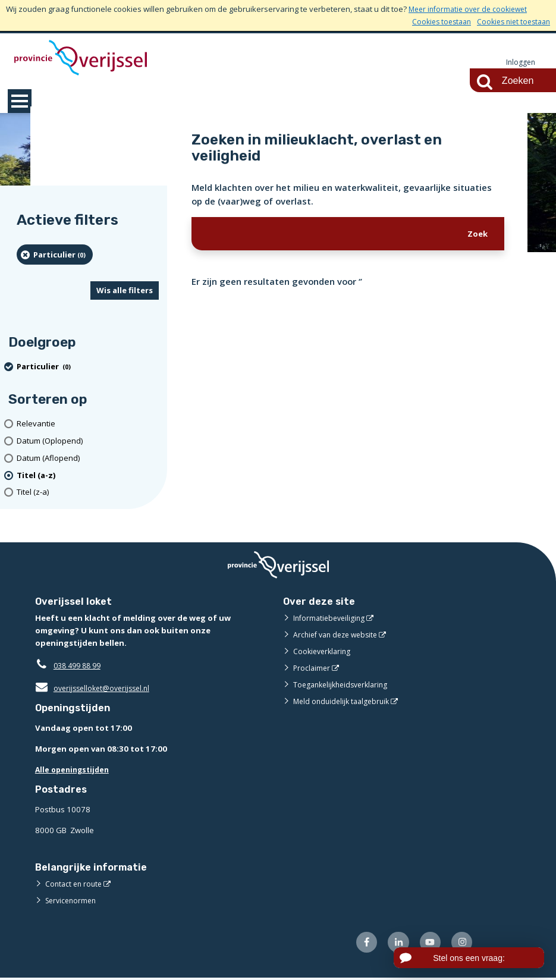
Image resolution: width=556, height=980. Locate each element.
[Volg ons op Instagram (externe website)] (461, 944)
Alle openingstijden (75, 770)
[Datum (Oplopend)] (88, 442)
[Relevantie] (88, 424)
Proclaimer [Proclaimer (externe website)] (312, 668)
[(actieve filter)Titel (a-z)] (88, 476)
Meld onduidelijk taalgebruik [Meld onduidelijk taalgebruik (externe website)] (344, 702)
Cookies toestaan (433, 21)
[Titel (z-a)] (88, 493)
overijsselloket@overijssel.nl (96, 689)
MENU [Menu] (20, 102)
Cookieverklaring (324, 652)
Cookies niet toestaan (511, 21)
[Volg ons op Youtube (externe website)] (427, 944)
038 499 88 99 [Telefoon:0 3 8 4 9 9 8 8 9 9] (80, 666)
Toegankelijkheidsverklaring (344, 685)
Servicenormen (73, 901)
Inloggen (520, 62)
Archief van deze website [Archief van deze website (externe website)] (339, 635)
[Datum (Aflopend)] (88, 459)
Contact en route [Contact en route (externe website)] (75, 884)
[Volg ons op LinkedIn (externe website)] (394, 944)
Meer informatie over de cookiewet (472, 9)
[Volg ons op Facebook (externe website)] (360, 944)
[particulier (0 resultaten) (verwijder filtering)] (55, 255)
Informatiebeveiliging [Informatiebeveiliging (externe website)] (331, 618)
